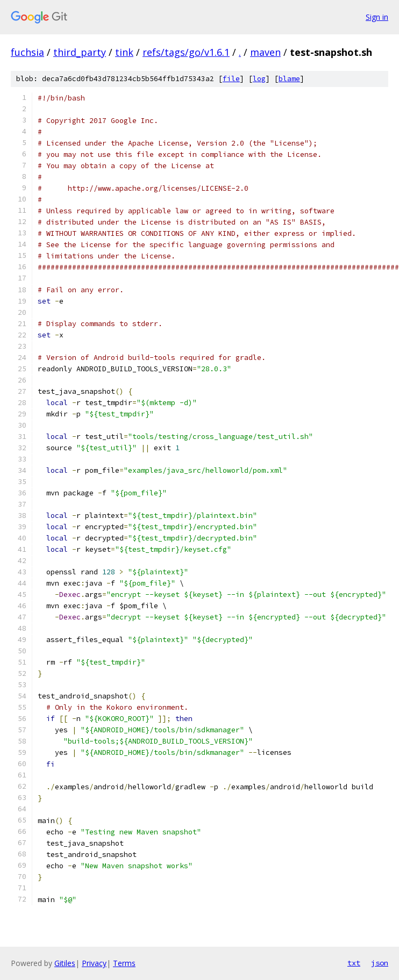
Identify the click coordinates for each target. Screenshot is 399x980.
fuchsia (27, 52)
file (231, 79)
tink (124, 52)
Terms (124, 963)
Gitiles (65, 963)
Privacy (94, 963)
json (380, 963)
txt (354, 963)
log (259, 79)
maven (265, 52)
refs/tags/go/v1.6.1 (186, 52)
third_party (80, 52)
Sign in (377, 17)
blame (289, 79)
